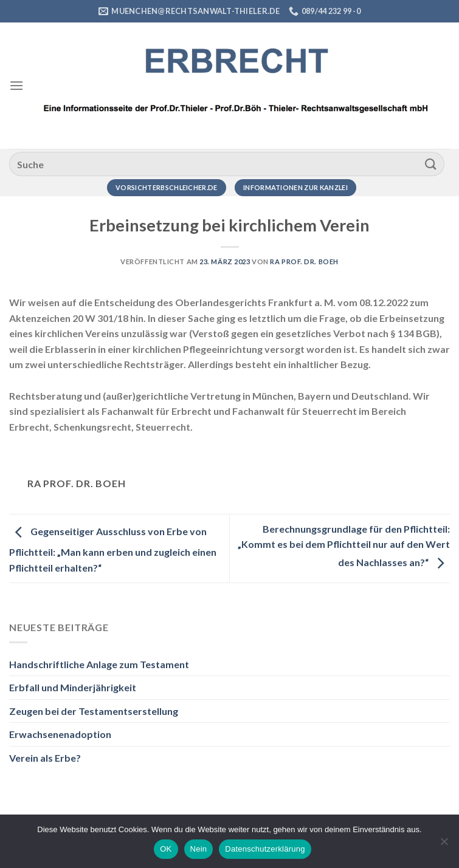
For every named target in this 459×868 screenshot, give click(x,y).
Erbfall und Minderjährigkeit (73, 687)
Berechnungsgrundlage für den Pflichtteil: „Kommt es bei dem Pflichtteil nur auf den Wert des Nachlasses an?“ (344, 546)
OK (166, 849)
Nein (199, 849)
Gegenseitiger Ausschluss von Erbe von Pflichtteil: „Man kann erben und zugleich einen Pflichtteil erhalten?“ (113, 549)
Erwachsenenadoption (60, 734)
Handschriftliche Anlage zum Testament (99, 664)
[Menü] (16, 85)
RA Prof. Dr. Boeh (304, 261)
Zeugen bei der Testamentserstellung (94, 711)
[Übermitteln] (431, 164)
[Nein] (444, 845)
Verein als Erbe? (45, 758)
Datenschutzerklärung (265, 849)
